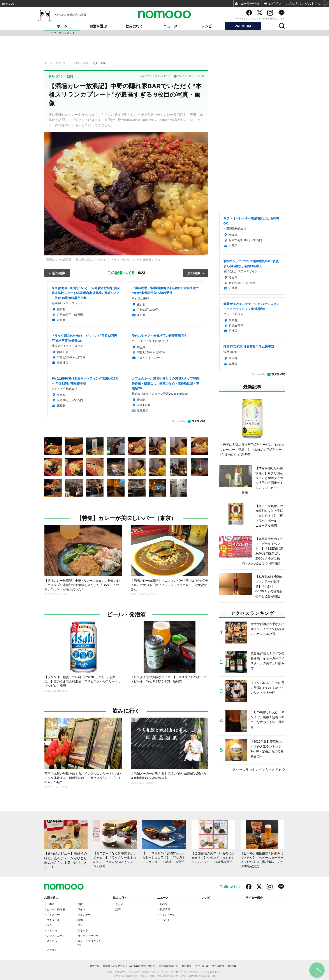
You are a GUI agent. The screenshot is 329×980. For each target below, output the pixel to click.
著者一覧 (95, 966)
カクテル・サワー (88, 936)
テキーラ (83, 930)
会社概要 (186, 966)
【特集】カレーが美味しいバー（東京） (126, 518)
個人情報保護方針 (168, 966)
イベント (165, 920)
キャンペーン (167, 915)
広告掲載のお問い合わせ (142, 966)
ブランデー (84, 915)
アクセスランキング (63, 33)
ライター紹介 (254, 898)
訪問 (118, 909)
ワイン (81, 909)
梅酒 (80, 920)
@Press (232, 966)
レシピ (207, 26)
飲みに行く (134, 26)
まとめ (119, 904)
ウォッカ (52, 930)
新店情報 (165, 909)
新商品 (164, 904)
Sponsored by (179, 421)
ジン (80, 925)
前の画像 (59, 273)
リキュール (53, 920)
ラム (49, 925)
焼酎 (80, 904)
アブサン (52, 950)
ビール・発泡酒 (126, 614)
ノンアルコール (56, 936)
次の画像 (194, 273)
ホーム (62, 26)
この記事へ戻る (126, 273)
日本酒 (51, 904)
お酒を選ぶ (98, 26)
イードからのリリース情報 (209, 966)
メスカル (52, 941)
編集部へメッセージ (114, 966)
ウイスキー (53, 915)
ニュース (171, 26)
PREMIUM (243, 26)
